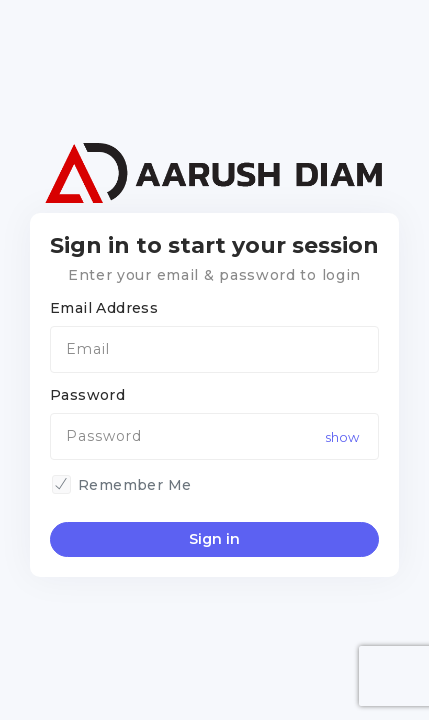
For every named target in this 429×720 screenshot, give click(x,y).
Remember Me (134, 485)
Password (87, 395)
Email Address (104, 308)
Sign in (214, 539)
